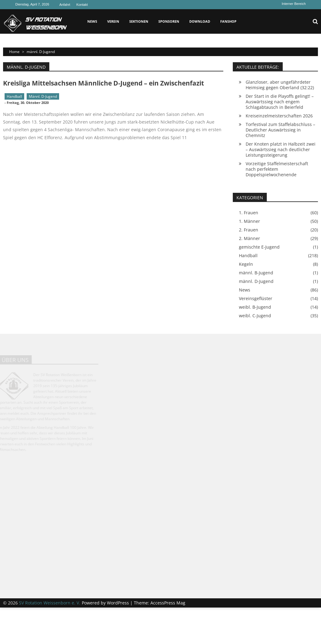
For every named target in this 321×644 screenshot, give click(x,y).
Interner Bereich (294, 4)
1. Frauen (249, 213)
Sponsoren (169, 21)
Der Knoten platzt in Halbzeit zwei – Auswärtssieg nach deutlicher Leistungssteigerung (281, 149)
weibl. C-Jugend (255, 316)
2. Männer (249, 238)
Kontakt (82, 5)
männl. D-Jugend (43, 96)
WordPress (119, 603)
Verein (113, 21)
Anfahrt (65, 5)
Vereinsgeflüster (256, 299)
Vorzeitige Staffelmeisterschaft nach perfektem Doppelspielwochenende (277, 169)
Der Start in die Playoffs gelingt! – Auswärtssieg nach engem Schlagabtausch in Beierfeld (280, 102)
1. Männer (249, 221)
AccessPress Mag (168, 603)
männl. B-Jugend (256, 273)
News (92, 21)
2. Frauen (249, 230)
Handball (14, 96)
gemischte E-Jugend (259, 247)
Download (200, 21)
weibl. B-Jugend (255, 307)
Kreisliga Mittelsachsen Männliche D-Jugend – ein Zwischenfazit (104, 83)
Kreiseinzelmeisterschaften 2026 (279, 116)
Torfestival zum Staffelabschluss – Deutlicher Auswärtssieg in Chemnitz (280, 130)
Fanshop (228, 21)
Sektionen (139, 21)
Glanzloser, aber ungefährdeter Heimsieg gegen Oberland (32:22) (280, 85)
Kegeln (246, 264)
